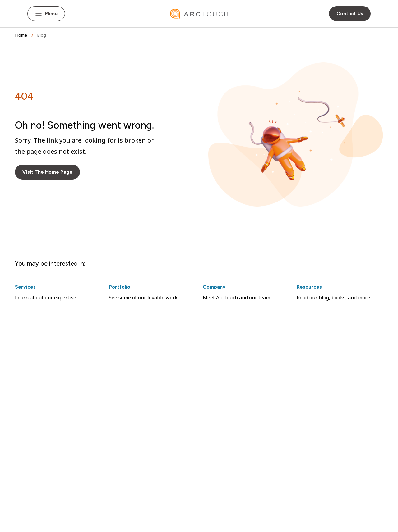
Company (214, 287)
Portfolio (120, 287)
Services (25, 287)
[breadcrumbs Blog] (42, 35)
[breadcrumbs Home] (21, 35)
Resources (309, 287)
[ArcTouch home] (199, 14)
